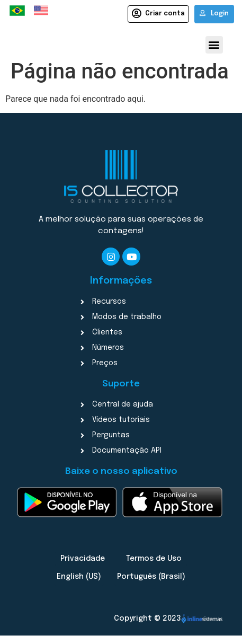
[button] (214, 45)
